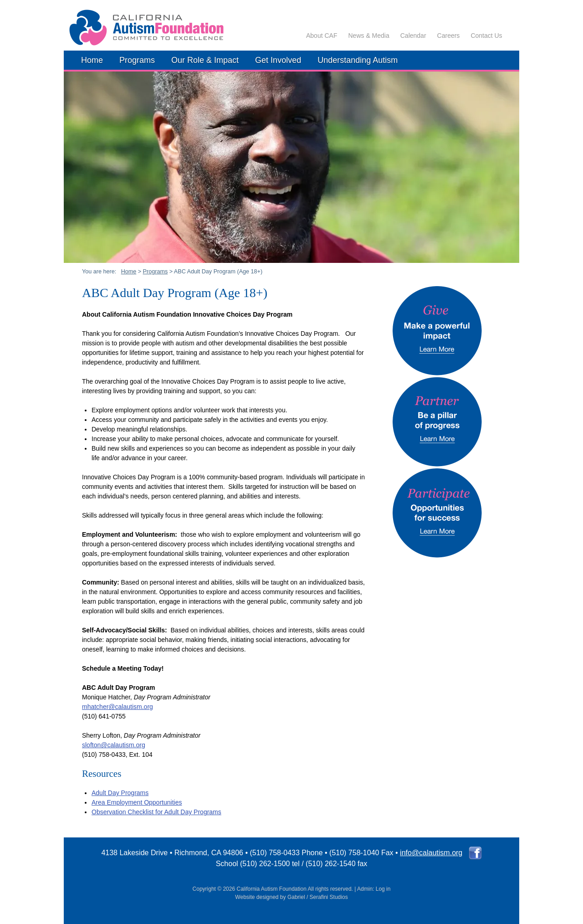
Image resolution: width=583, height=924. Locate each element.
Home (92, 60)
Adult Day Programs (120, 793)
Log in (383, 889)
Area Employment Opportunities (137, 802)
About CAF (322, 36)
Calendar (413, 36)
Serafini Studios (329, 897)
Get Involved (278, 60)
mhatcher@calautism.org (118, 707)
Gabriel (296, 897)
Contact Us (486, 36)
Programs (137, 60)
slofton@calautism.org (114, 745)
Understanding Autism (358, 60)
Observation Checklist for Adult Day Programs (156, 812)
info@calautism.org (431, 853)
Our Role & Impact (205, 60)
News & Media (368, 36)
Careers (449, 36)
